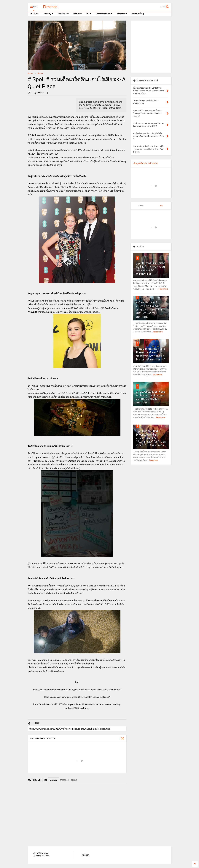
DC (89, 14)
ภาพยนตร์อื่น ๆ (138, 14)
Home (34, 14)
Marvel (78, 14)
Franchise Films (104, 14)
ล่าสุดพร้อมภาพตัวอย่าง (146, 163)
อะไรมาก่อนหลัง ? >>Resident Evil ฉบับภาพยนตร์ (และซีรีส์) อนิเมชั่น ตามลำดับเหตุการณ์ (150, 310)
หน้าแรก (85, 855)
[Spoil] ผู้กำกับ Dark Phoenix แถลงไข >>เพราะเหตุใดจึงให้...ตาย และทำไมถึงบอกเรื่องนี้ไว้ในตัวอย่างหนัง (151, 438)
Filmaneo (50, 7)
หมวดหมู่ (48, 14)
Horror (40, 73)
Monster (122, 14)
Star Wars (63, 14)
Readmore (164, 289)
